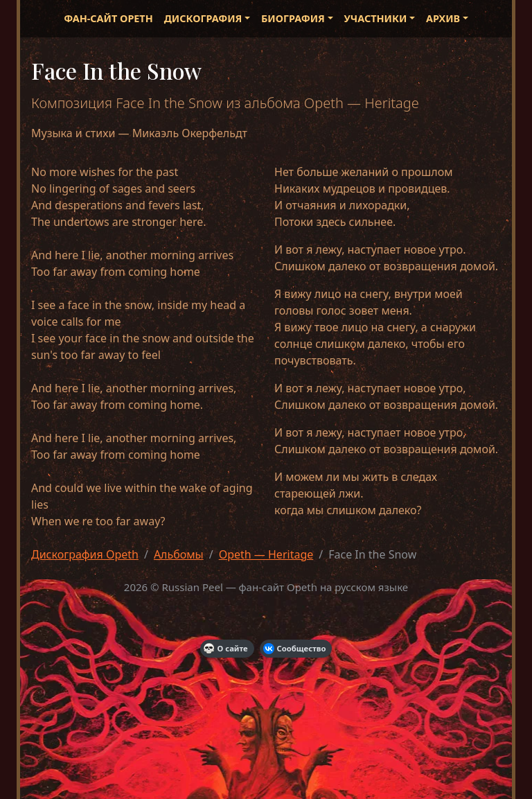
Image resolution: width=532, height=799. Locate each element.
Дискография (203, 18)
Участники (376, 18)
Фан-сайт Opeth (108, 18)
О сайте (226, 649)
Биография (293, 18)
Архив (443, 18)
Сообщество (295, 649)
